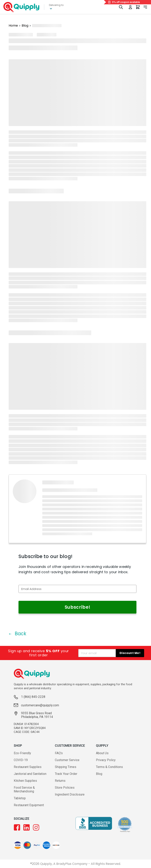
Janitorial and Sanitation (30, 774)
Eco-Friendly (22, 753)
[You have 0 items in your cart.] (138, 7)
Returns (60, 781)
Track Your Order (66, 774)
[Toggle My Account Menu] (130, 7)
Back (17, 634)
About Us (102, 753)
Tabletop (20, 798)
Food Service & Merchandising (24, 789)
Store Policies (65, 788)
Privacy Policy (106, 760)
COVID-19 (21, 760)
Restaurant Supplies (28, 767)
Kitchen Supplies (25, 781)
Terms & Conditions (109, 767)
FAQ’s (59, 753)
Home (13, 26)
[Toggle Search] (121, 7)
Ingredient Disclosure (70, 794)
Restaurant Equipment (29, 805)
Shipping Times (66, 767)
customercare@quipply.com (40, 705)
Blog (25, 26)
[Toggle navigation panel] (145, 7)
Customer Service (67, 760)
